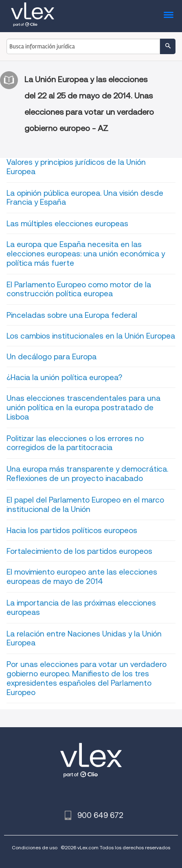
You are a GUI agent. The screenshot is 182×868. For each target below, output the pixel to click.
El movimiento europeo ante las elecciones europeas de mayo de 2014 (82, 577)
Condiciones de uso (35, 847)
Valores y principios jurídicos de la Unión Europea (76, 167)
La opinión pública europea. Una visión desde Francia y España (85, 198)
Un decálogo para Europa (52, 357)
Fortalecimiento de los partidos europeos (79, 551)
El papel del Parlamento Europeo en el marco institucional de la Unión (85, 505)
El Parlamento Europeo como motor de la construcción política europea (79, 289)
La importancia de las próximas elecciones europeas (81, 608)
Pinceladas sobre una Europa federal (72, 315)
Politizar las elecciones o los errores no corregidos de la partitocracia (75, 443)
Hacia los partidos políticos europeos (72, 530)
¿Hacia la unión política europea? (64, 377)
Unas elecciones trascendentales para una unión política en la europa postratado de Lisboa (83, 408)
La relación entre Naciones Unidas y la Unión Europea (84, 638)
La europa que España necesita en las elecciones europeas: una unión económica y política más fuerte (86, 254)
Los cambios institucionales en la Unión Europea (91, 336)
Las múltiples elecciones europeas (67, 224)
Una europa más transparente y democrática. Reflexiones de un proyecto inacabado (87, 474)
